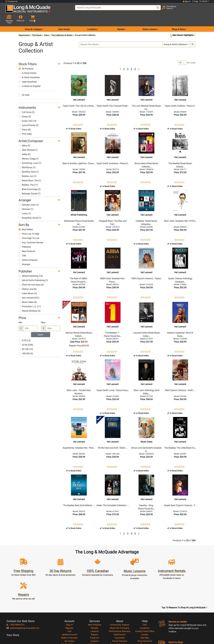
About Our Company (120, 598)
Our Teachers (120, 624)
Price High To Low (29, 228)
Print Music (37, 25)
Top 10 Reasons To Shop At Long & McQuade (184, 577)
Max (43, 313)
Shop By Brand (145, 611)
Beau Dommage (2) (30, 180)
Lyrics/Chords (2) (29, 116)
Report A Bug (145, 617)
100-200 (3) (26, 344)
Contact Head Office (145, 601)
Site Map (145, 608)
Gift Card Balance (69, 614)
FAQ (145, 594)
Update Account (69, 604)
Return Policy (120, 621)
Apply (41, 325)
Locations (145, 598)
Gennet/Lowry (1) (29, 195)
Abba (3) (24, 136)
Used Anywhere (28, 72)
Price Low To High (29, 224)
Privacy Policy (120, 617)
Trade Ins (95, 608)
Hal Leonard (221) (29, 288)
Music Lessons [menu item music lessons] (150, 20)
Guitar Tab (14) (28, 111)
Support (95, 611)
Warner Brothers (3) (30, 301)
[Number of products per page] (182, 53)
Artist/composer (28, 250)
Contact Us (11, 1)
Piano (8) (25, 120)
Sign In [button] (187, 1)
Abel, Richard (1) (28, 140)
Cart (69, 601)
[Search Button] (155, 10)
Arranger (24, 255)
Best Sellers (26, 220)
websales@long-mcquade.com (23, 598)
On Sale (24, 85)
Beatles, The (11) (28, 175)
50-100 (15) (26, 339)
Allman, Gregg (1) (29, 149)
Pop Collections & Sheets (62, 25)
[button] (206, 10)
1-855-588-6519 (15, 594)
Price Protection (120, 611)
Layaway (95, 617)
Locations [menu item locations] (92, 20)
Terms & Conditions (120, 614)
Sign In (69, 594)
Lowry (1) (25, 204)
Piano (47, 25)
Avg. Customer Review (31, 233)
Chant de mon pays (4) (31, 275)
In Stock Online (27, 63)
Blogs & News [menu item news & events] (179, 20)
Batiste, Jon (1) (28, 166)
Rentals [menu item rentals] (121, 20)
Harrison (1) (26, 199)
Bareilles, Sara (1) (29, 162)
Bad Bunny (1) (27, 158)
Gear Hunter (64, 20)
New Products (27, 242)
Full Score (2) (27, 102)
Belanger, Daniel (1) (30, 184)
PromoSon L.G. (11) (30, 297)
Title (22, 246)
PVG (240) (25, 124)
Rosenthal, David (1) (30, 208)
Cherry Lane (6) (28, 279)
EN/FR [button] (203, 1)
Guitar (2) (25, 107)
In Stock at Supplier (30, 76)
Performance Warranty (120, 601)
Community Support (120, 594)
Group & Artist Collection (175, 35)
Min (20, 313)
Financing (95, 614)
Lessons (95, 601)
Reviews (145, 614)
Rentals (95, 598)
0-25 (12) (25, 331)
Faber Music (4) (28, 284)
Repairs (95, 604)
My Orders (69, 611)
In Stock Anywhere (29, 68)
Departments (24, 25)
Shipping (95, 621)
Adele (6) (24, 145)
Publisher (25, 237)
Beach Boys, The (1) (30, 171)
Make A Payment (69, 608)
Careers (145, 604)
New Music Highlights (182, 26)
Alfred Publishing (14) (31, 266)
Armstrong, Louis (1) (30, 153)
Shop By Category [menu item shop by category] (33, 20)
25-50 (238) (26, 335)
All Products (26, 59)
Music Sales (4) (28, 292)
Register (69, 598)
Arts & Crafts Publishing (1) (33, 271)
